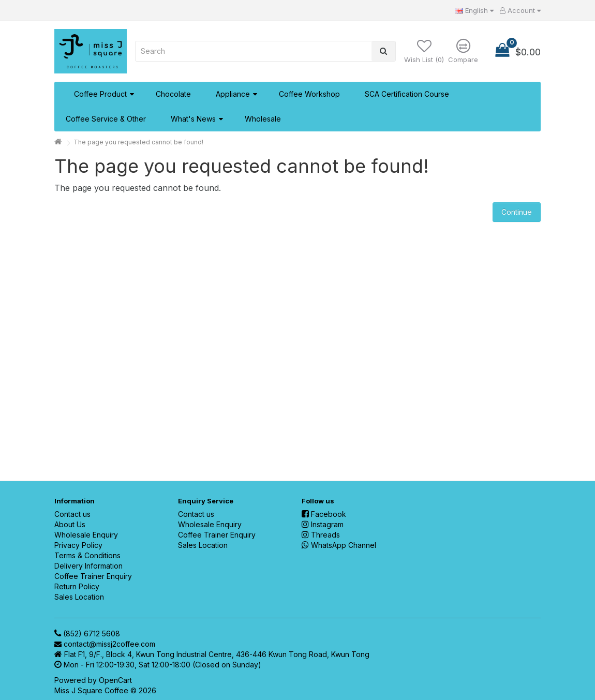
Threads (321, 535)
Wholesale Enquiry (86, 535)
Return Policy (77, 586)
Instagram (323, 524)
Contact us (72, 514)
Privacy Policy (78, 545)
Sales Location (79, 597)
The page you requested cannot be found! (138, 142)
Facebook (324, 514)
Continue (517, 212)
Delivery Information (88, 566)
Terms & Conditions (87, 555)
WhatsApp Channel (339, 545)
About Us (70, 524)
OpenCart (115, 680)
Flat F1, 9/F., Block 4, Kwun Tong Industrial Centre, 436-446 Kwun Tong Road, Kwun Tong (217, 654)
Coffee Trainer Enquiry (93, 576)
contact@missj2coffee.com (109, 644)
